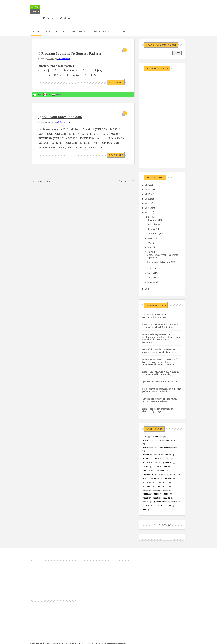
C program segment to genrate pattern (70, 54)
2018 (147, 208)
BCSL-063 (169, 463)
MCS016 (166, 486)
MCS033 (166, 494)
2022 (147, 194)
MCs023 (156, 490)
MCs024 (166, 490)
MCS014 (146, 486)
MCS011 (146, 482)
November (153, 225)
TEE (162, 506)
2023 (147, 190)
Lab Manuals (160, 471)
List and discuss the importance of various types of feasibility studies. (159, 351)
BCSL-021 (146, 463)
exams (156, 467)
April (150, 269)
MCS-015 (157, 478)
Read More (116, 83)
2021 (147, 199)
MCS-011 (162, 475)
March (151, 273)
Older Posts (124, 181)
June (150, 247)
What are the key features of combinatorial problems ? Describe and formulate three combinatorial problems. (162, 338)
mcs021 (146, 490)
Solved (146, 506)
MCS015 (156, 486)
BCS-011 (146, 455)
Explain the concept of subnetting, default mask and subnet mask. (159, 400)
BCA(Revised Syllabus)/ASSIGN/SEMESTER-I (160, 441)
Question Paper (160, 502)
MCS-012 (173, 475)
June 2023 (147, 471)
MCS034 (146, 498)
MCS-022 (168, 478)
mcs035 (156, 498)
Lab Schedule (149, 475)
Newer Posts (44, 181)
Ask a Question (55, 32)
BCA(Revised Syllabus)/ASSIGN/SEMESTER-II (161, 448)
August (151, 238)
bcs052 (156, 459)
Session (174, 502)
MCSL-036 (166, 498)
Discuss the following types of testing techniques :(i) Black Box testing (161, 326)
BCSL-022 (158, 463)
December (153, 220)
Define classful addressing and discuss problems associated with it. (161, 390)
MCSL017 (146, 502)
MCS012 (156, 482)
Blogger (168, 525)
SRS (155, 506)
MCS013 (166, 482)
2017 (147, 212)
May (150, 252)
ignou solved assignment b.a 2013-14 (160, 382)
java (165, 467)
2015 (147, 289)
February (152, 278)
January (151, 282)
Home (36, 32)
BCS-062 (168, 455)
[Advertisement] (162, 119)
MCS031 (146, 494)
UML (170, 506)
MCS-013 (146, 478)
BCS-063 (146, 459)
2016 (147, 217)
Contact (123, 32)
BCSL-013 (166, 459)
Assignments (78, 32)
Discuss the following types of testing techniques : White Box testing (161, 373)
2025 (147, 185)
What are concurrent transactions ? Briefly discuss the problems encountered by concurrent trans (159, 362)
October (151, 229)
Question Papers (102, 32)
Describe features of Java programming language (155, 316)
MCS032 (156, 494)
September (153, 234)
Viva (144, 510)
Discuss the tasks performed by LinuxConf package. (158, 410)
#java (145, 437)
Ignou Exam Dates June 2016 (60, 117)
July (149, 243)
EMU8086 (146, 467)
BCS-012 (157, 455)
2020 (148, 203)
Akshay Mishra (64, 59)
